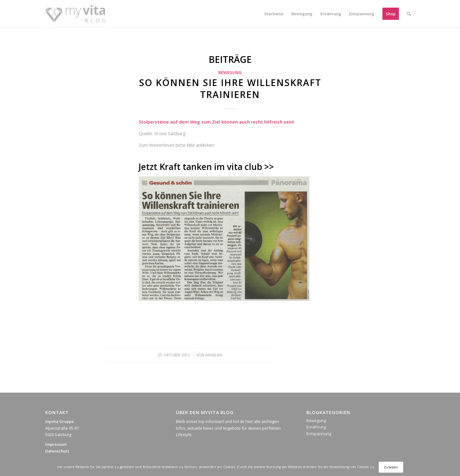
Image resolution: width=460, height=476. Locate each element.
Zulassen (391, 467)
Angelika (214, 355)
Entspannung (319, 434)
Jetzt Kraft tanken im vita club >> (206, 167)
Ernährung (316, 427)
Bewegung (230, 73)
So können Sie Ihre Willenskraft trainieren (230, 88)
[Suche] (409, 14)
